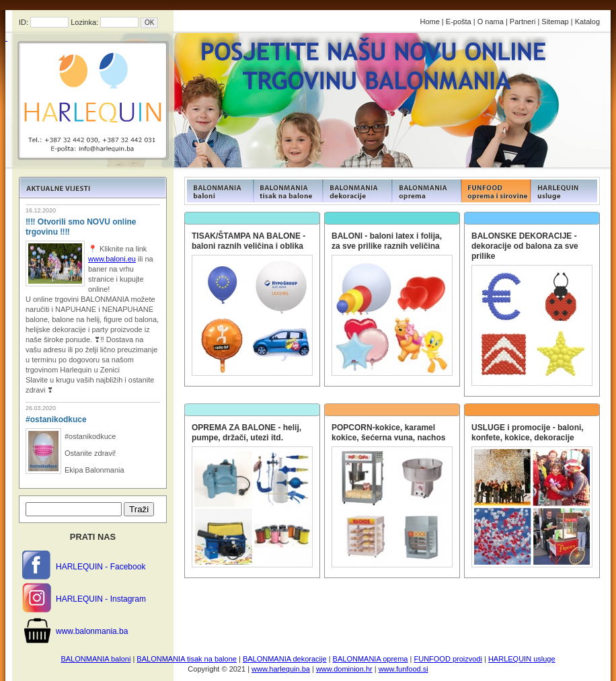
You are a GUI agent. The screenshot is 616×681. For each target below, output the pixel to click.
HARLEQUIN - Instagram (101, 599)
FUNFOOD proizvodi (448, 659)
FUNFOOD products (219, 191)
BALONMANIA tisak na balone (187, 659)
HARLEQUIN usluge (522, 659)
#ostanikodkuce (56, 419)
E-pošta (459, 22)
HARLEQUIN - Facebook (101, 567)
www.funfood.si (403, 669)
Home (429, 22)
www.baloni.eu (112, 259)
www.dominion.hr (344, 669)
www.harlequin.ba (281, 669)
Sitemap (555, 22)
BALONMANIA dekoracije (285, 659)
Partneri (523, 22)
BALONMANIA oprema (371, 659)
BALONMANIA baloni (95, 659)
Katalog (587, 22)
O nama (491, 22)
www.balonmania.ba (92, 631)
